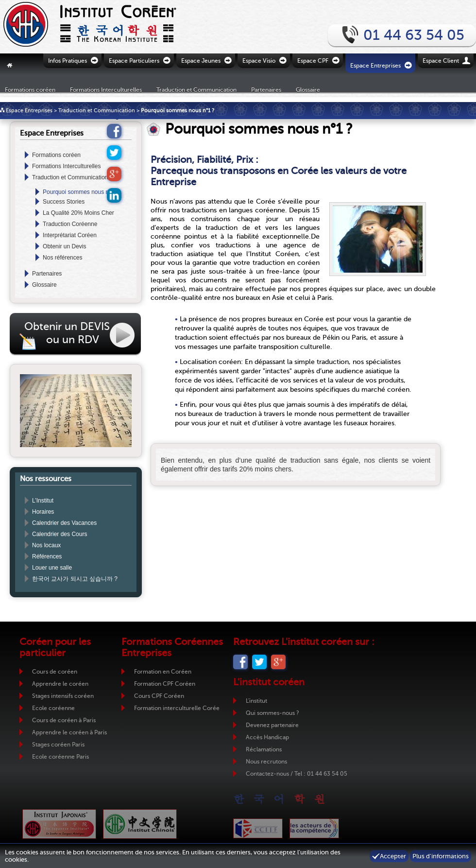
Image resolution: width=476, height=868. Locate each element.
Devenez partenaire (272, 725)
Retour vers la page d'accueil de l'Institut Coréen (73, 27)
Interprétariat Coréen (70, 235)
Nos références (62, 258)
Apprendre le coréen (60, 684)
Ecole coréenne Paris (60, 757)
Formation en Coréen (163, 672)
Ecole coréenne (53, 708)
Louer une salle (52, 568)
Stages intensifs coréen (63, 696)
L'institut (256, 701)
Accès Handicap (267, 737)
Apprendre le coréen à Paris (69, 732)
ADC (314, 828)
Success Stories (64, 202)
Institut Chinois (140, 824)
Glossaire (308, 89)
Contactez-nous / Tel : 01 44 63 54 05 (297, 774)
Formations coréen (30, 89)
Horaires (43, 512)
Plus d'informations (441, 856)
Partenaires (266, 89)
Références (47, 556)
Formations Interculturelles (106, 89)
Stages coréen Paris (58, 745)
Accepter (393, 856)
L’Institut (43, 501)
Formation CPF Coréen (165, 684)
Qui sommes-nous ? (272, 713)
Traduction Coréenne (70, 224)
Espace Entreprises (29, 111)
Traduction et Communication (196, 89)
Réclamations (264, 749)
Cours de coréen (55, 672)
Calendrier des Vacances (64, 523)
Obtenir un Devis (64, 246)
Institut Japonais (59, 824)
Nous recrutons (266, 762)
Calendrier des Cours (59, 534)
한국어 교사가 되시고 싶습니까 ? (75, 579)
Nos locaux (46, 545)
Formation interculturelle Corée (177, 708)
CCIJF (258, 828)
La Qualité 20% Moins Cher (78, 213)
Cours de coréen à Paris (64, 720)
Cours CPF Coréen (159, 696)
